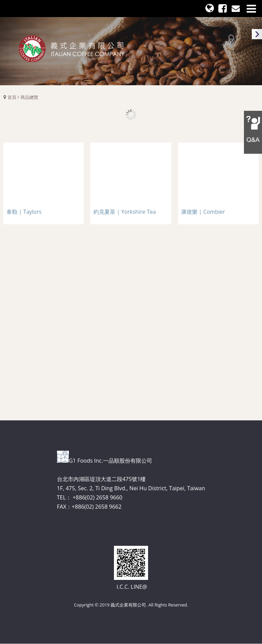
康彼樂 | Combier (203, 212)
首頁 (12, 97)
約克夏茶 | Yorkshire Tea (125, 212)
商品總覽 (29, 97)
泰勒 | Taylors (24, 212)
